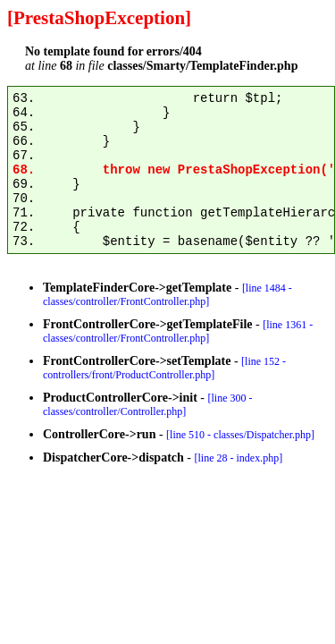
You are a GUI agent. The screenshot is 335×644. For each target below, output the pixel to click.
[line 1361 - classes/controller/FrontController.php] (178, 331)
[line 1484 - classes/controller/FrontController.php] (167, 295)
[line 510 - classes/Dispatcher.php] (240, 435)
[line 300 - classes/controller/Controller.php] (148, 405)
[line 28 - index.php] (239, 458)
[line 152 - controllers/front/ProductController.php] (164, 368)
